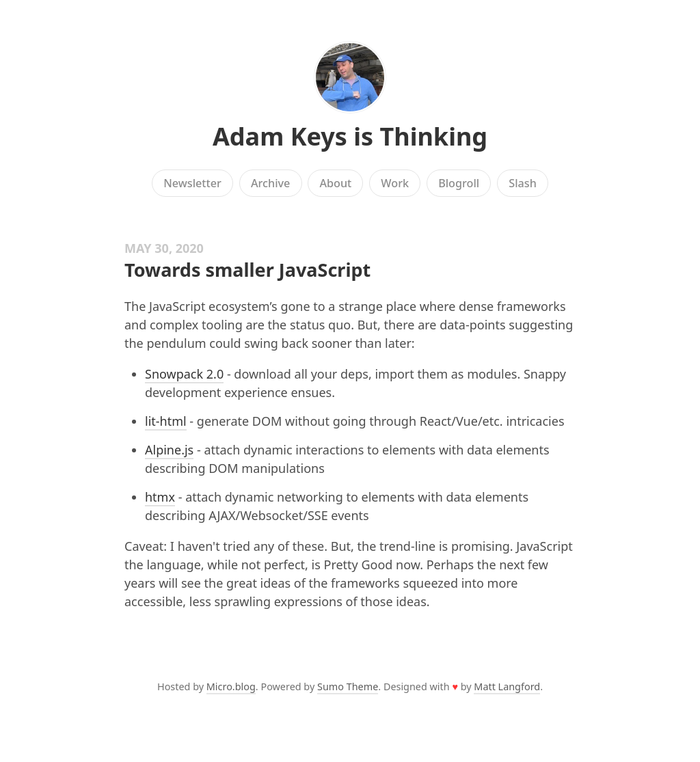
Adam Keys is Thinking (350, 136)
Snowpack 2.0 (184, 374)
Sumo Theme (348, 686)
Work (395, 183)
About (335, 183)
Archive (270, 183)
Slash (523, 183)
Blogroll (459, 183)
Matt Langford (507, 686)
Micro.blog (231, 686)
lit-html (166, 421)
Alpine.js (169, 450)
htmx (160, 497)
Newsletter (192, 183)
